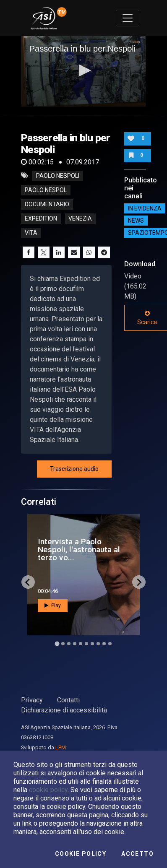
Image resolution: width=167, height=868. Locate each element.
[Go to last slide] (28, 582)
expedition (41, 218)
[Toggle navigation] (128, 18)
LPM (61, 747)
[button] (83, 70)
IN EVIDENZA (145, 208)
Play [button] (53, 606)
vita (31, 233)
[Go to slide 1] (57, 644)
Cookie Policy (81, 854)
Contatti (68, 700)
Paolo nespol (46, 190)
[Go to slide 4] (75, 644)
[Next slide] (139, 582)
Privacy (32, 700)
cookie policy (48, 790)
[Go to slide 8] (98, 644)
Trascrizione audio (74, 469)
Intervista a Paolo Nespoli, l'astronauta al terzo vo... (79, 550)
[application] (84, 71)
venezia (80, 218)
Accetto (137, 854)
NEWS (136, 221)
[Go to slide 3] (69, 644)
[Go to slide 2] (63, 644)
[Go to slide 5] (81, 644)
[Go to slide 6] (86, 644)
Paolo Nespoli (58, 176)
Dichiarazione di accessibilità (64, 710)
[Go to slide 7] (92, 644)
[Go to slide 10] (110, 644)
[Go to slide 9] (104, 644)
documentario (47, 204)
